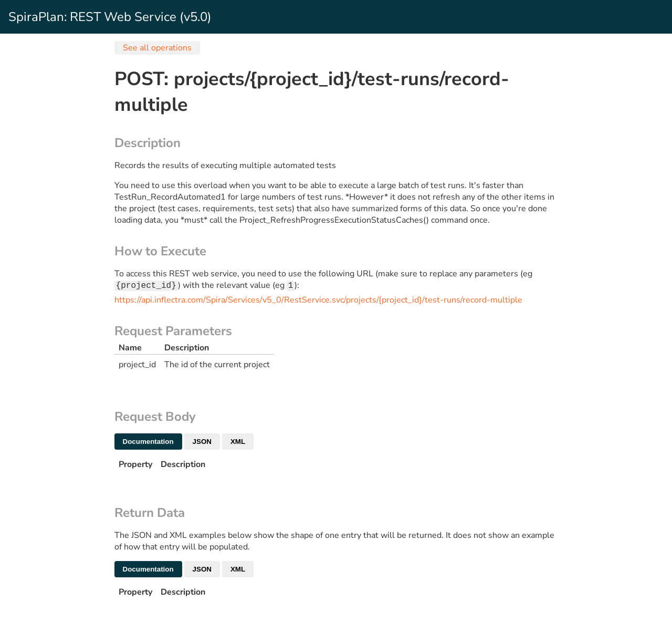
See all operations (157, 48)
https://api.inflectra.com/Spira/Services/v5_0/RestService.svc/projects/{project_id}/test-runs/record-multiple (318, 301)
